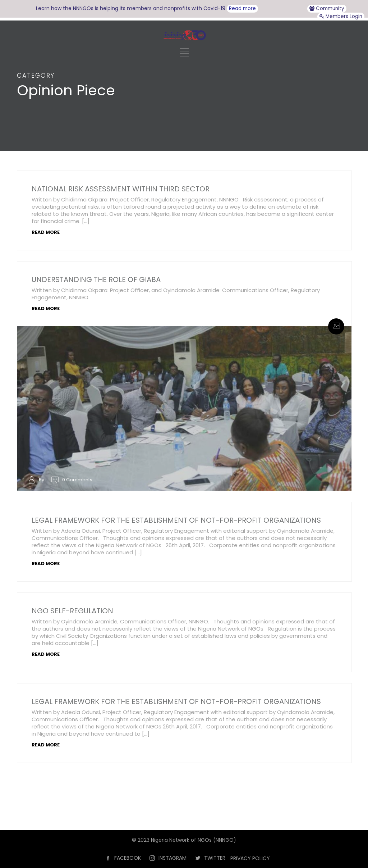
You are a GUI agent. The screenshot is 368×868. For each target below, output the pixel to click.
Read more (242, 8)
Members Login (341, 16)
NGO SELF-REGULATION (72, 611)
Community (327, 8)
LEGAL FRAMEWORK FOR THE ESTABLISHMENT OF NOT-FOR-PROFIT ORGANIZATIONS (176, 520)
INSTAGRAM (172, 858)
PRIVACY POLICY (250, 858)
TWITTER (215, 858)
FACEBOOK (128, 858)
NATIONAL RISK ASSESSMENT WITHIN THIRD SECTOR (121, 189)
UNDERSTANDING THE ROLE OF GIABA (96, 280)
